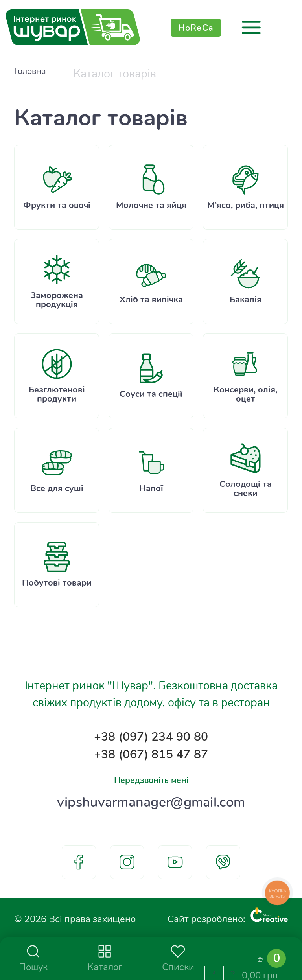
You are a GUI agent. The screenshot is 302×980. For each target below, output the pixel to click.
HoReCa (196, 27)
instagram (127, 862)
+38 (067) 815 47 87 (151, 743)
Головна (35, 73)
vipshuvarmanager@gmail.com (151, 799)
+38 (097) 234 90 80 (151, 721)
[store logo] (73, 27)
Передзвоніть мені (151, 772)
